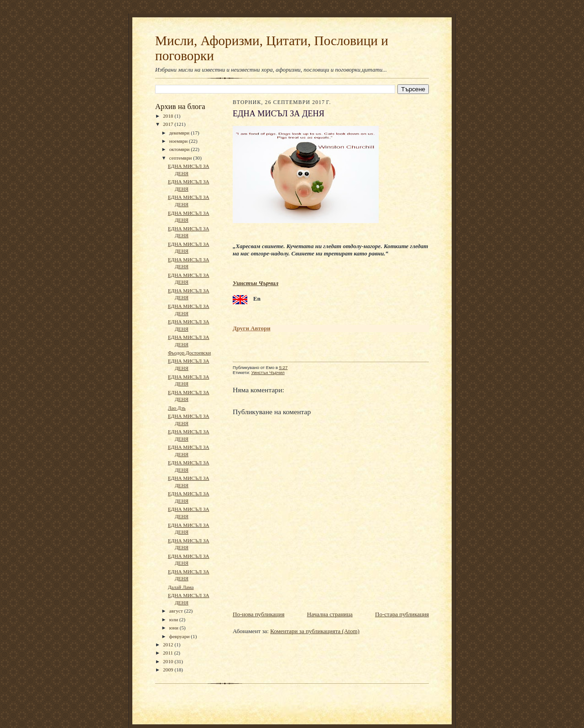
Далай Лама (181, 587)
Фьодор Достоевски (189, 353)
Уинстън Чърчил (255, 283)
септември (181, 158)
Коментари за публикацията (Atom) (315, 631)
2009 (169, 670)
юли (174, 619)
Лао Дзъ (177, 408)
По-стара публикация (402, 614)
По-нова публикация (258, 614)
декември (180, 133)
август (177, 611)
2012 (169, 645)
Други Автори (252, 328)
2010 (169, 661)
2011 (169, 653)
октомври (180, 149)
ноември (179, 141)
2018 (169, 116)
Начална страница (330, 614)
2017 (169, 124)
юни (175, 628)
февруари (180, 636)
